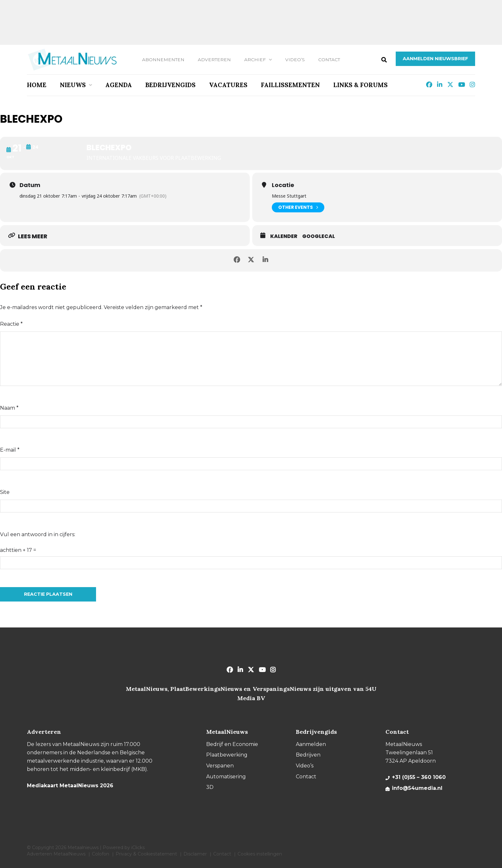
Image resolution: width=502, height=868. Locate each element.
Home (37, 85)
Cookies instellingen (260, 854)
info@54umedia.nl (417, 788)
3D (210, 787)
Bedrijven (308, 755)
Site (5, 492)
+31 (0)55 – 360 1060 (419, 777)
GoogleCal (319, 236)
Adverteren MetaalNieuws (56, 854)
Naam (9, 408)
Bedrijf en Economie (232, 744)
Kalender (284, 236)
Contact (329, 60)
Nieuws (73, 85)
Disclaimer (195, 854)
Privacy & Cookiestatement (146, 854)
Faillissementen (290, 85)
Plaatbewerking (227, 755)
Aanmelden (311, 744)
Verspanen (220, 766)
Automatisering (226, 777)
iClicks (138, 848)
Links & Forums (360, 85)
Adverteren (214, 60)
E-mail (10, 450)
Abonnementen (163, 60)
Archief (255, 60)
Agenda (119, 85)
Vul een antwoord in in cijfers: (38, 534)
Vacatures (228, 85)
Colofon (101, 854)
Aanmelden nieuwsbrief (435, 59)
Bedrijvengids (170, 85)
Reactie (11, 324)
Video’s (295, 60)
